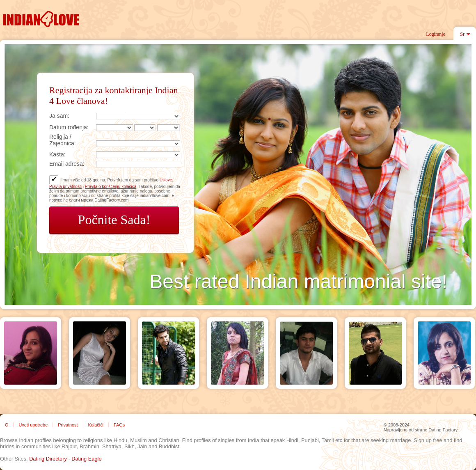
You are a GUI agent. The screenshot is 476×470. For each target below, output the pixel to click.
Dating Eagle (86, 459)
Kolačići (96, 425)
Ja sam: (59, 116)
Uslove (166, 180)
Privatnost (68, 425)
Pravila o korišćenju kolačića (111, 187)
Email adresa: (67, 164)
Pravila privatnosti (65, 187)
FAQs (119, 425)
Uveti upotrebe (33, 425)
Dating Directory (48, 459)
